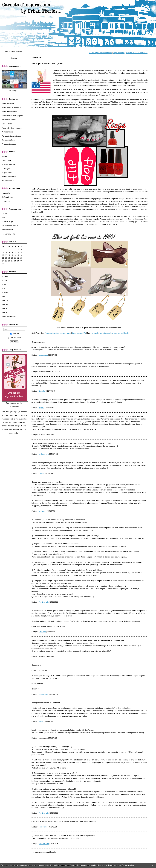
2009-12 (5, 297)
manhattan (103, 333)
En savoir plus (128, 865)
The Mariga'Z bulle (8, 234)
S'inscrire (14, 333)
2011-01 (5, 280)
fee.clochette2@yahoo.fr (14, 51)
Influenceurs (14, 407)
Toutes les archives (9, 317)
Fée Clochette (44, 602)
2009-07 (5, 309)
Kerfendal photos (8, 197)
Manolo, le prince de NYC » (137, 53)
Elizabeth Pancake (8, 165)
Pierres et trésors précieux (11, 136)
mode (109, 333)
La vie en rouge (7, 222)
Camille (41, 473)
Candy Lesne (6, 160)
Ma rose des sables (9, 177)
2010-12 (5, 284)
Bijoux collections (8, 104)
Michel (41, 721)
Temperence (43, 827)
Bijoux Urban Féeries (9, 112)
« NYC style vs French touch (101, 53)
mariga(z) (42, 511)
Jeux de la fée (7, 124)
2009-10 (5, 301)
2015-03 (5, 276)
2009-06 (5, 313)
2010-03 (5, 292)
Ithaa (3, 218)
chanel (115, 333)
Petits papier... (7, 201)
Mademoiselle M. (8, 230)
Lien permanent (65, 333)
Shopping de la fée (8, 140)
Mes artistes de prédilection (12, 128)
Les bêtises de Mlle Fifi (10, 226)
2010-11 (5, 289)
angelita (42, 408)
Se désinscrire (15, 338)
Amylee (4, 157)
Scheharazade (44, 694)
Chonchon (42, 391)
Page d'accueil (119, 53)
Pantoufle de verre (8, 181)
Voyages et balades (9, 144)
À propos (14, 58)
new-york (95, 333)
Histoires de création (9, 120)
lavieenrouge (43, 355)
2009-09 (5, 305)
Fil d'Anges (6, 169)
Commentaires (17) (79, 333)
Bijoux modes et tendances (11, 108)
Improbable (6, 193)
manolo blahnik (123, 333)
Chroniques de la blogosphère (13, 116)
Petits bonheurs (7, 132)
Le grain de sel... (8, 173)
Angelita (5, 214)
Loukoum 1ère (44, 454)
